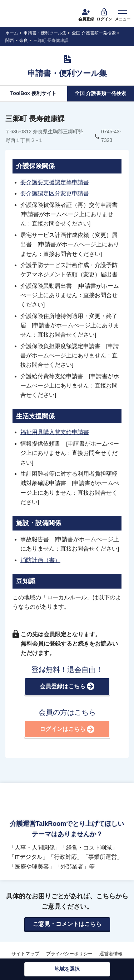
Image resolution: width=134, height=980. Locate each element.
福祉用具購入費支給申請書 (55, 432)
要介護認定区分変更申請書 (55, 193)
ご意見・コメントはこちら (67, 924)
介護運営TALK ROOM (33, 14)
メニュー (123, 14)
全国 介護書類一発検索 (100, 93)
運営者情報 (111, 954)
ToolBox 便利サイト (33, 93)
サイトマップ (25, 954)
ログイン (104, 14)
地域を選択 (67, 969)
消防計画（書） (40, 560)
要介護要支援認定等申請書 (55, 182)
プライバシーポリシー (69, 954)
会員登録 (86, 14)
